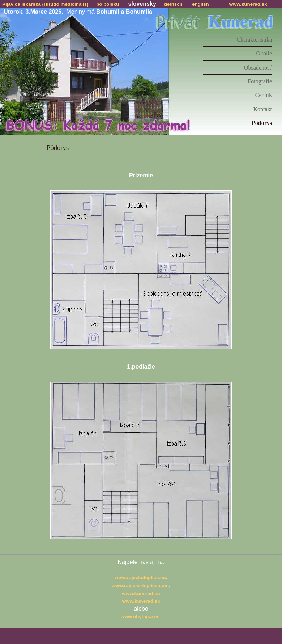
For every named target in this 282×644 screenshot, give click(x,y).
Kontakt (262, 109)
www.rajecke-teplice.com (140, 586)
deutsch (173, 4)
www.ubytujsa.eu (140, 617)
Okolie (264, 53)
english (200, 4)
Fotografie (260, 81)
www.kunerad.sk (248, 4)
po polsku (108, 4)
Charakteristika (254, 40)
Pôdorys (262, 123)
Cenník (264, 95)
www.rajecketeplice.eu (140, 578)
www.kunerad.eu (141, 594)
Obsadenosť (258, 68)
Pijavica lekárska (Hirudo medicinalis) (45, 4)
